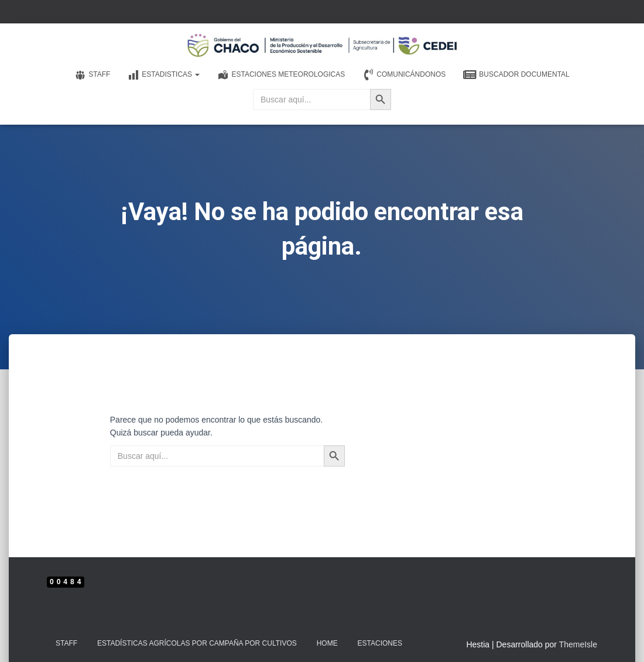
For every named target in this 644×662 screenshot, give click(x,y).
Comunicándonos (404, 75)
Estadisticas (164, 75)
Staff (92, 75)
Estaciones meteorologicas (281, 75)
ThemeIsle (578, 644)
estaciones (380, 643)
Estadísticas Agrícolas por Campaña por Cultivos (197, 643)
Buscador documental (516, 75)
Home (327, 643)
